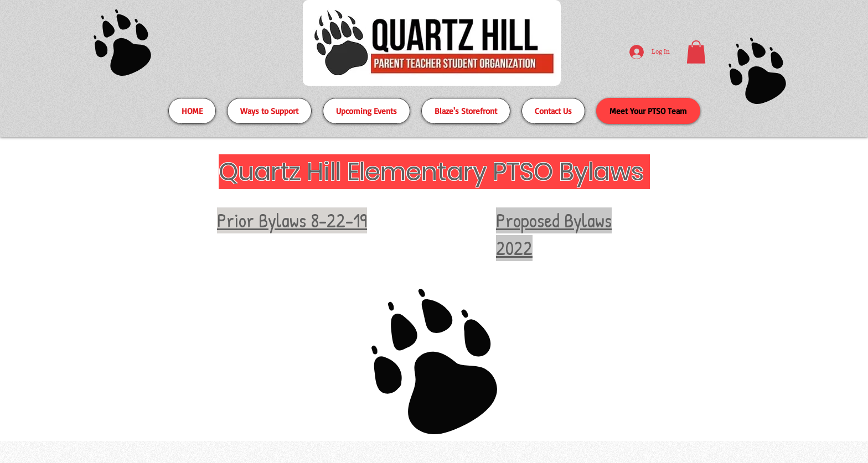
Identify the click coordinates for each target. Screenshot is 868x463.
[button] (696, 52)
